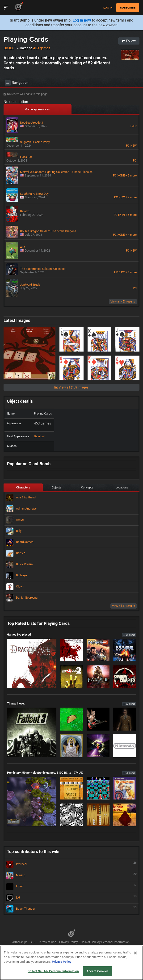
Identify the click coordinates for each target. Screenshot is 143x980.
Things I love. (71, 703)
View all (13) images (71, 387)
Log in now (82, 20)
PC (128, 146)
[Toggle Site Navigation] (6, 8)
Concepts (87, 488)
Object (10, 48)
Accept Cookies (98, 971)
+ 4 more (131, 235)
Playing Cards (26, 39)
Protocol (71, 864)
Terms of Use (47, 942)
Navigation (17, 83)
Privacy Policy (69, 942)
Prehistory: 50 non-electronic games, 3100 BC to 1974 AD (71, 773)
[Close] (135, 953)
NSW (134, 146)
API (33, 942)
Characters (23, 488)
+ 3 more (131, 272)
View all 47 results (124, 606)
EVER (133, 126)
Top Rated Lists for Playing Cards (38, 623)
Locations (122, 488)
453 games (42, 48)
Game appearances (37, 109)
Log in (108, 8)
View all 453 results (123, 302)
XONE (121, 176)
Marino (71, 876)
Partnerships (19, 942)
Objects (57, 488)
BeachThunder (71, 909)
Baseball (40, 436)
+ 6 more (131, 215)
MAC (117, 272)
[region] (71, 963)
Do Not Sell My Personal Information (105, 942)
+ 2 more (131, 176)
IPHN (122, 215)
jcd (71, 898)
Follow (129, 41)
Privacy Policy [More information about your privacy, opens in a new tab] (62, 962)
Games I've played (71, 635)
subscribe (128, 8)
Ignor (71, 887)
